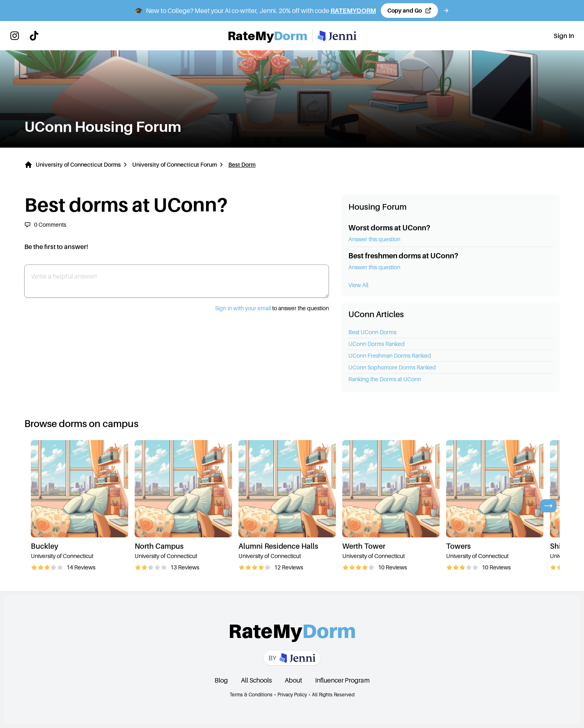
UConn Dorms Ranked (377, 344)
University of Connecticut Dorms (78, 164)
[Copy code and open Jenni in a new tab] (409, 11)
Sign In (564, 36)
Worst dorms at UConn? (389, 228)
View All (358, 285)
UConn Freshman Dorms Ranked (390, 355)
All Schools (256, 680)
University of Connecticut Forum (175, 164)
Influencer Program (342, 680)
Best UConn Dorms (372, 332)
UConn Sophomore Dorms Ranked (392, 367)
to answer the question (272, 308)
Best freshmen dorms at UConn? (403, 256)
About (293, 680)
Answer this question (374, 239)
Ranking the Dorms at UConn (385, 379)
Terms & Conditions (251, 695)
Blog (221, 680)
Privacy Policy (292, 695)
